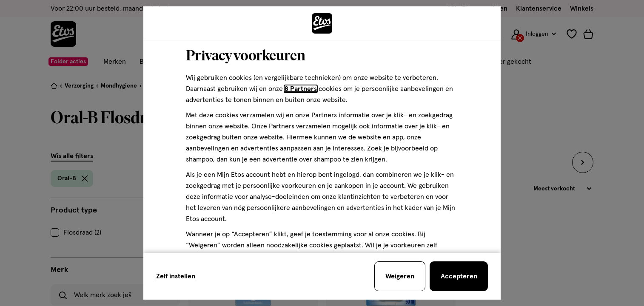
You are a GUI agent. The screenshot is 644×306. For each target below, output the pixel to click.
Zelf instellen (176, 276)
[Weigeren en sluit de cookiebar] (400, 276)
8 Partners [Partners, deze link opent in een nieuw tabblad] (301, 89)
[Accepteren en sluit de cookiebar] (459, 276)
